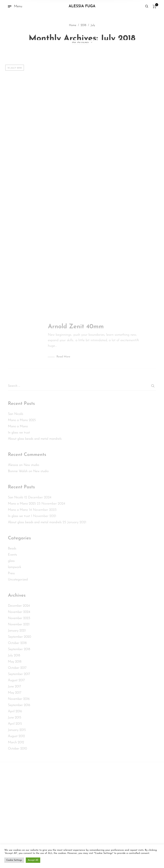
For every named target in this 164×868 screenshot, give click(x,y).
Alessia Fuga (82, 6)
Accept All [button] (33, 860)
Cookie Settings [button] (14, 860)
